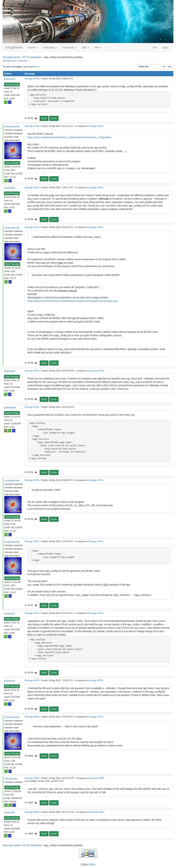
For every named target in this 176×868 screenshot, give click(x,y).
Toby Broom (11, 779)
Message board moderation (15, 61)
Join (155, 47)
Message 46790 (32, 227)
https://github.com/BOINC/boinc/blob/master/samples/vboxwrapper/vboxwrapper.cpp (72, 301)
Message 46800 (32, 717)
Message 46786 (32, 126)
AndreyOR (10, 79)
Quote (54, 118)
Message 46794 (32, 407)
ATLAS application (32, 57)
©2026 (88, 865)
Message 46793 (32, 371)
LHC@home (14, 47)
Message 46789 (32, 188)
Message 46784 (32, 79)
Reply (44, 118)
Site (98, 47)
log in (37, 67)
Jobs (85, 47)
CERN (92, 865)
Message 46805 (32, 812)
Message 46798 (32, 613)
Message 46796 (32, 480)
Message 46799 (32, 680)
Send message (12, 84)
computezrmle (12, 126)
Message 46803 (32, 778)
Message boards (12, 57)
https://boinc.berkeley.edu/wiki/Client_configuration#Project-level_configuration (69, 137)
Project (32, 47)
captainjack (10, 407)
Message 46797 (32, 541)
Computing (50, 47)
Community (69, 47)
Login (165, 47)
